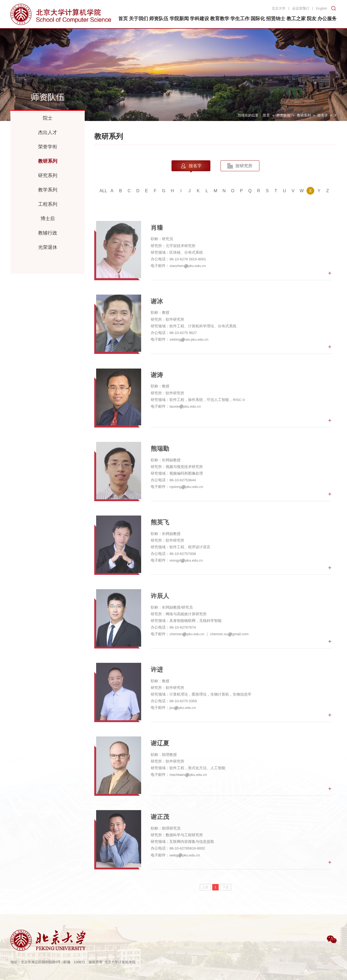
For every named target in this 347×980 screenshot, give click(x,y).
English (322, 9)
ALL (103, 191)
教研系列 (304, 115)
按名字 (323, 115)
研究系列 (48, 175)
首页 (266, 115)
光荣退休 (48, 247)
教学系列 (48, 190)
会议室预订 (301, 9)
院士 (48, 118)
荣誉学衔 (48, 147)
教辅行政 (48, 233)
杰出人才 (48, 132)
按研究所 (240, 166)
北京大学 (279, 9)
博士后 (48, 219)
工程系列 (48, 204)
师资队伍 (283, 115)
